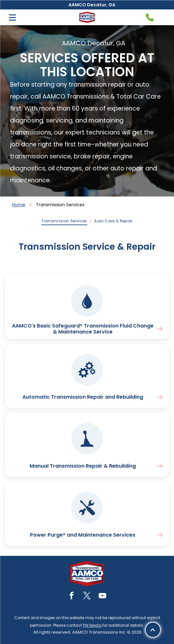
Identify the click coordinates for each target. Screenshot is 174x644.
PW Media (92, 625)
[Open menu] (12, 17)
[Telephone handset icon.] (150, 17)
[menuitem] (65, 221)
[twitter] (87, 597)
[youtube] (102, 597)
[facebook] (72, 597)
